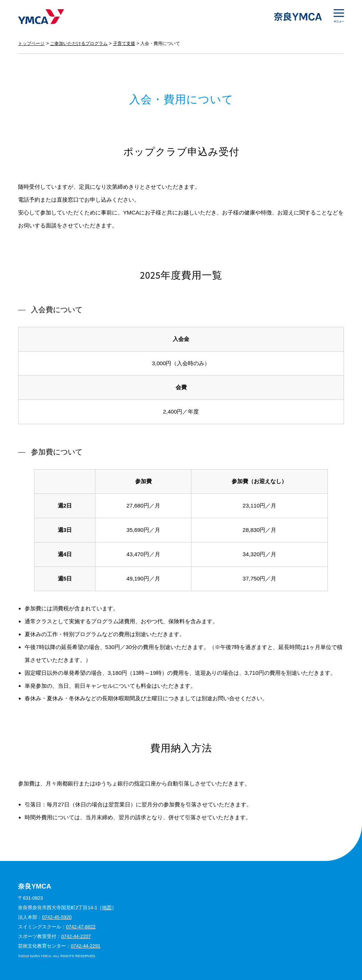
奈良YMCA (41, 17)
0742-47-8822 (81, 927)
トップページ (31, 43)
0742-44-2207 (76, 936)
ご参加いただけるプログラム (79, 43)
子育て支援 (124, 43)
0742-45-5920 (57, 917)
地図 (107, 908)
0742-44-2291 (85, 946)
